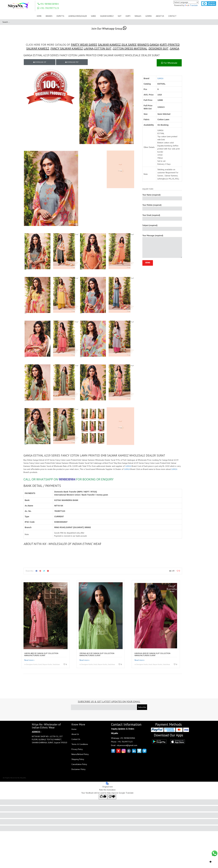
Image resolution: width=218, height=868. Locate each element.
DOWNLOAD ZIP (40, 62)
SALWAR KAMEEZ (109, 45)
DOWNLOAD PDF (72, 62)
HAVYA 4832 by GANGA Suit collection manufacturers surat (41, 654)
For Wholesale (169, 63)
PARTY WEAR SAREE (84, 45)
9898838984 (67, 479)
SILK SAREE (129, 45)
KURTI (163, 45)
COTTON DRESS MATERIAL (130, 49)
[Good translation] (103, 797)
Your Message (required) (162, 246)
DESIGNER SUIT (159, 49)
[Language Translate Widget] (186, 2)
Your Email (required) (162, 217)
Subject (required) (162, 227)
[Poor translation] (112, 797)
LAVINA (89, 49)
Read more (29, 660)
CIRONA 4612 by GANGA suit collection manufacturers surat (97, 654)
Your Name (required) (162, 197)
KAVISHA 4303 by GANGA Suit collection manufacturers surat (152, 654)
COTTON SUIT (103, 49)
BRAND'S (143, 45)
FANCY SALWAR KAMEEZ (67, 49)
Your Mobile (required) (162, 207)
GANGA (154, 45)
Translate (191, 5)
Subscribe (142, 707)
